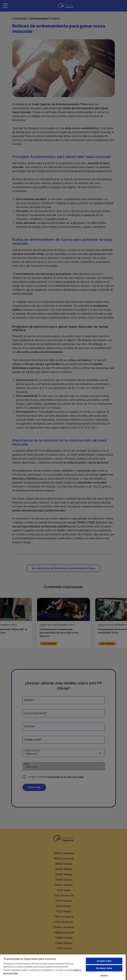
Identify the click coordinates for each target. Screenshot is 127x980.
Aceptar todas (104, 961)
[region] (63, 967)
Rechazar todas (104, 968)
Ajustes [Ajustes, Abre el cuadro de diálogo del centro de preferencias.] (104, 975)
